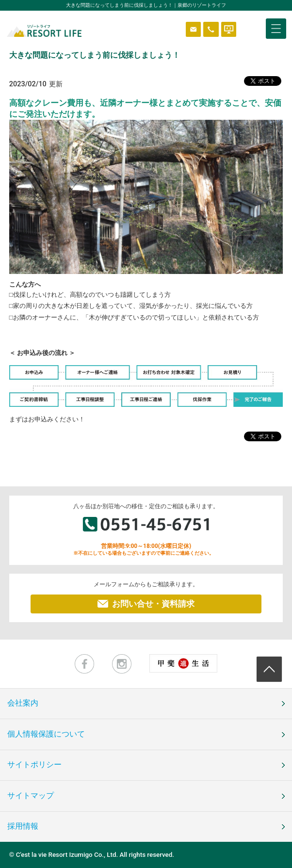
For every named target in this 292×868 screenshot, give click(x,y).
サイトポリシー (34, 765)
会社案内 (23, 703)
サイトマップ (31, 796)
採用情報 (23, 826)
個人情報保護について (46, 734)
